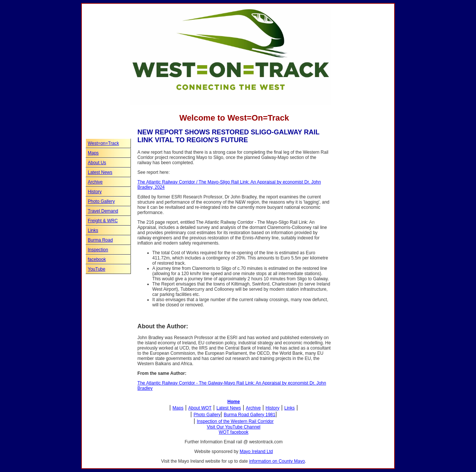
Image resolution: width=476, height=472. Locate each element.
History (95, 192)
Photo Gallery (101, 201)
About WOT (200, 408)
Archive (95, 182)
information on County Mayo (277, 461)
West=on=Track (103, 143)
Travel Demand (103, 211)
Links (93, 230)
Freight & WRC (103, 221)
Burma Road (100, 240)
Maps (93, 153)
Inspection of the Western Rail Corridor (235, 421)
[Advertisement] (357, 271)
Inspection (98, 250)
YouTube (97, 269)
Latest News (100, 172)
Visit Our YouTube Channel (234, 427)
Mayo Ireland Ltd (256, 452)
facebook (97, 259)
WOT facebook (234, 432)
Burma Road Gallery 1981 (250, 415)
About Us (97, 163)
